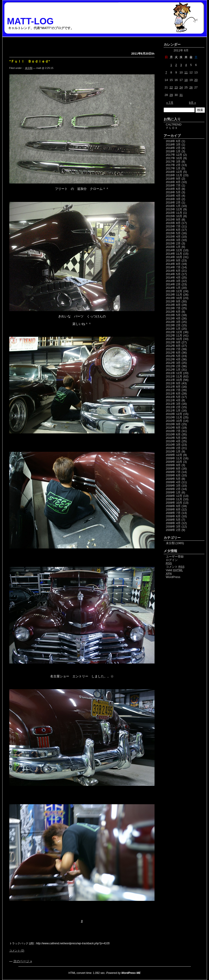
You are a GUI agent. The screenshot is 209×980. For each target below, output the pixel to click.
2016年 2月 (173, 202)
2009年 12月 (174, 455)
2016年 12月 (174, 172)
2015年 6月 (173, 230)
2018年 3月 (173, 144)
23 (176, 87)
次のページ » (23, 961)
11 (186, 72)
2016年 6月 (173, 189)
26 (191, 87)
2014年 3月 (173, 281)
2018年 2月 (173, 148)
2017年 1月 (173, 168)
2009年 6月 (173, 475)
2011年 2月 (173, 407)
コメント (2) (17, 951)
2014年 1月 (173, 288)
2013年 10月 (174, 298)
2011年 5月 (173, 397)
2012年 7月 (173, 349)
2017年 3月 (173, 162)
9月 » (192, 103)
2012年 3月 (173, 363)
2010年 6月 (173, 434)
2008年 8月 (173, 509)
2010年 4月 (173, 441)
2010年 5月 (173, 438)
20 (196, 80)
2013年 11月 (174, 295)
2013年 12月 (174, 291)
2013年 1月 (173, 329)
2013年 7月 (173, 308)
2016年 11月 (174, 175)
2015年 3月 (173, 240)
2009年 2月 (173, 489)
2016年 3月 (173, 199)
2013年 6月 (173, 312)
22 (171, 87)
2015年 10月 (174, 216)
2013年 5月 (173, 315)
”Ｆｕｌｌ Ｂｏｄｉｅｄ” (30, 61)
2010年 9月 (173, 424)
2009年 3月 (173, 486)
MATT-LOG (30, 21)
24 (181, 87)
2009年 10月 (174, 462)
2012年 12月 (174, 332)
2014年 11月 (174, 254)
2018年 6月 (173, 141)
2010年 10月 (174, 421)
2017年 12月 (174, 155)
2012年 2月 (173, 366)
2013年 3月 (173, 322)
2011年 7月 (173, 390)
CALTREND (174, 124)
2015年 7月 (173, 226)
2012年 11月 (174, 335)
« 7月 (170, 103)
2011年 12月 (174, 373)
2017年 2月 (173, 165)
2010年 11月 (174, 417)
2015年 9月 (173, 220)
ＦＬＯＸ (172, 128)
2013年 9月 (173, 301)
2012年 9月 (173, 342)
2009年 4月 (173, 482)
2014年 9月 (173, 260)
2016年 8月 (173, 182)
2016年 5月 (173, 192)
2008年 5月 (173, 520)
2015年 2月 (173, 243)
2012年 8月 (173, 346)
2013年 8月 (173, 305)
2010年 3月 (173, 445)
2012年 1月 (173, 370)
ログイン (172, 560)
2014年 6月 (173, 271)
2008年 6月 (173, 516)
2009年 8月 (173, 469)
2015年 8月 (173, 223)
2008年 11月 (174, 499)
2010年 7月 (173, 431)
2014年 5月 (173, 274)
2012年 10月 (174, 339)
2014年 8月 (173, 264)
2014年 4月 (173, 278)
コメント (175, 567)
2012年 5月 (173, 356)
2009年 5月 (173, 479)
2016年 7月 (173, 185)
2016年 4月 (173, 196)
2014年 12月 (174, 250)
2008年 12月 (174, 496)
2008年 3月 (173, 526)
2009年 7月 (173, 472)
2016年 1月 (173, 206)
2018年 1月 (173, 151)
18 (186, 80)
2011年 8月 (173, 387)
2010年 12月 (174, 414)
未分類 (29, 68)
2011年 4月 (173, 400)
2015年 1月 (173, 247)
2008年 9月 (173, 506)
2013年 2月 (173, 325)
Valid (175, 570)
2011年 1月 (173, 411)
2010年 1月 (173, 451)
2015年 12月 (174, 209)
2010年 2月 (173, 448)
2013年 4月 (173, 318)
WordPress (173, 577)
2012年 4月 (173, 359)
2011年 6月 (173, 393)
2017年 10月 (174, 158)
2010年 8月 (173, 428)
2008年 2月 (173, 530)
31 (181, 95)
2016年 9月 (173, 179)
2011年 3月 (173, 404)
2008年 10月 (174, 503)
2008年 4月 (173, 523)
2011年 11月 (174, 376)
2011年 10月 (174, 380)
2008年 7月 (173, 513)
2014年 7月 (173, 267)
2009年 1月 (173, 492)
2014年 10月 (174, 257)
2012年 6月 (173, 353)
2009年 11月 (174, 458)
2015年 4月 (173, 237)
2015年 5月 (173, 233)
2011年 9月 (173, 383)
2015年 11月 (174, 213)
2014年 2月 (173, 284)
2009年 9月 (173, 465)
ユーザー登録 (175, 557)
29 (171, 95)
